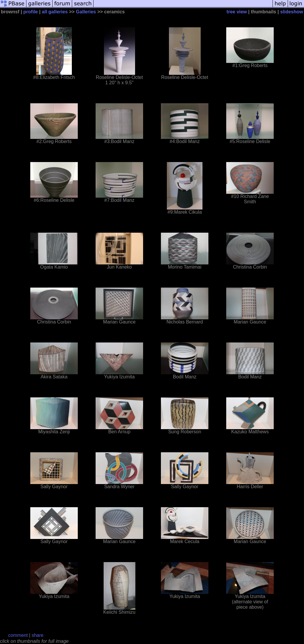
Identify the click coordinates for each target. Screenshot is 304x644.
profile (31, 12)
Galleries (86, 12)
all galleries (55, 12)
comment (18, 635)
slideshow (292, 12)
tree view (237, 12)
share (37, 635)
